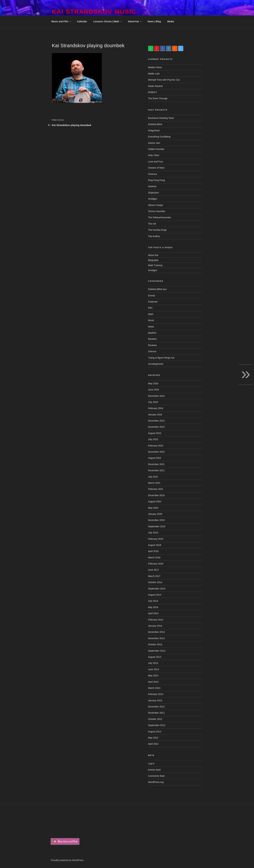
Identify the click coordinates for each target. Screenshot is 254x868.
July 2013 (153, 663)
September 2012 (157, 725)
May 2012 (153, 738)
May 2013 (153, 676)
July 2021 (153, 477)
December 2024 (156, 396)
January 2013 (155, 700)
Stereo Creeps (156, 205)
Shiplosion (153, 193)
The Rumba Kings (157, 230)
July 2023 (153, 439)
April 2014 (153, 613)
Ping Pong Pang (156, 180)
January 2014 (155, 626)
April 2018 (153, 551)
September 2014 (157, 589)
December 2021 (156, 464)
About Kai (135, 21)
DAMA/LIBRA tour (157, 289)
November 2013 (156, 638)
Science (152, 351)
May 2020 (153, 508)
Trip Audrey (154, 236)
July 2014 (153, 601)
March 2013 (154, 688)
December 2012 (156, 707)
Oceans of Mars (156, 168)
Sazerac (152, 186)
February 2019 (156, 539)
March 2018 (154, 558)
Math (151, 314)
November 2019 (156, 520)
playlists (152, 333)
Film (150, 308)
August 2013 (155, 657)
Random (152, 339)
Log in (151, 763)
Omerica (152, 174)
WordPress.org (156, 782)
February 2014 (156, 620)
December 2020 (156, 495)
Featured (153, 302)
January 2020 (155, 514)
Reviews (152, 345)
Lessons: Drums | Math (108, 21)
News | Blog (154, 21)
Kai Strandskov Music (94, 12)
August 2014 (155, 595)
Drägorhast (154, 130)
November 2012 (156, 713)
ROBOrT (153, 92)
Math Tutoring (155, 265)
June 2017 (153, 570)
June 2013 (153, 669)
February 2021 (156, 489)
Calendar (82, 21)
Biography (153, 260)
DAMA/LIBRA (155, 124)
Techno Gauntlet (157, 211)
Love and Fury (156, 162)
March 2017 (154, 576)
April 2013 (153, 682)
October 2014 (155, 582)
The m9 (152, 224)
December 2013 (156, 632)
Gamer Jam (154, 143)
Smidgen (153, 199)
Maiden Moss (155, 67)
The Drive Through (158, 98)
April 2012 (153, 744)
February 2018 (156, 564)
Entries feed (154, 770)
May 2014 (153, 607)
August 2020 (155, 501)
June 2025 (153, 390)
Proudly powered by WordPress (67, 860)
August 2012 (155, 732)
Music (151, 320)
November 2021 (156, 470)
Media (171, 21)
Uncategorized (156, 364)
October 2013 (155, 644)
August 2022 (155, 458)
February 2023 (156, 446)
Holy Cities (154, 155)
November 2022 (156, 452)
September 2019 (157, 526)
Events (152, 296)
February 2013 (156, 694)
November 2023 (156, 427)
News (151, 327)
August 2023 (155, 433)
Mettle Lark (154, 74)
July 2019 (153, 533)
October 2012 (155, 719)
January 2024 (155, 415)
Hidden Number (156, 149)
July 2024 (153, 402)
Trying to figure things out (161, 358)
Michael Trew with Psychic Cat (164, 80)
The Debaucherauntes (160, 217)
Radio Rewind (155, 86)
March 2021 (154, 483)
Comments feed (156, 776)
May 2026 (153, 383)
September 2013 (157, 651)
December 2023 (156, 421)
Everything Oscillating (159, 137)
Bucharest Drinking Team (161, 118)
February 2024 (156, 408)
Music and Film (61, 21)
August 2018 (155, 545)
